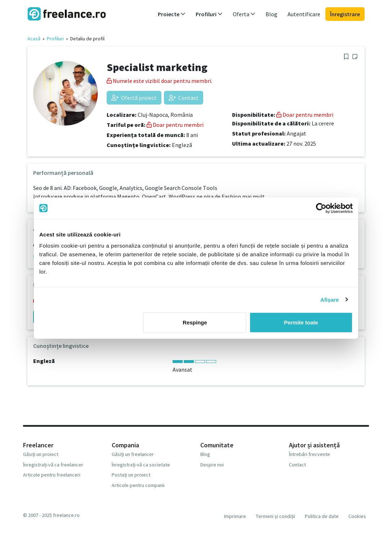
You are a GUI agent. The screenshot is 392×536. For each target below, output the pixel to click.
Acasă (34, 39)
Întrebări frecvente (309, 454)
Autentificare (304, 14)
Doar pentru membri (175, 125)
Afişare (330, 299)
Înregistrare (345, 14)
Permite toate (301, 322)
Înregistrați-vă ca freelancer (53, 465)
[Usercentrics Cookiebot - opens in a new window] (321, 208)
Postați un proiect (131, 475)
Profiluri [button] (209, 14)
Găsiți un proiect (41, 454)
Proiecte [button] (172, 14)
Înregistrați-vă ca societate (141, 465)
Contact (184, 98)
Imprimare (235, 516)
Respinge (195, 322)
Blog (271, 14)
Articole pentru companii (138, 485)
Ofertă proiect (134, 98)
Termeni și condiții (275, 516)
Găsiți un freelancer (133, 454)
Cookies (357, 516)
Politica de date (322, 516)
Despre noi (212, 465)
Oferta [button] (244, 14)
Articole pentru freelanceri (52, 475)
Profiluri (55, 39)
